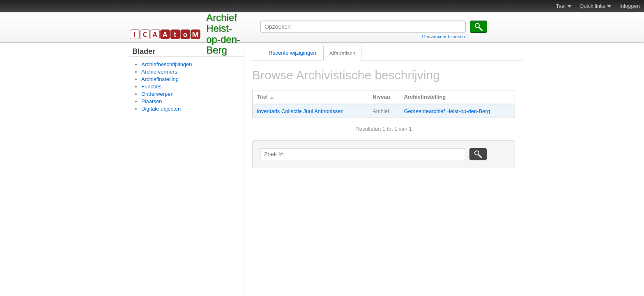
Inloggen (630, 6)
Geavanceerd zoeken (443, 37)
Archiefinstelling (160, 79)
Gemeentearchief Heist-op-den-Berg (447, 111)
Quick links (592, 6)
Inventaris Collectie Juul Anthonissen (300, 111)
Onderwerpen (158, 94)
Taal (561, 6)
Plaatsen (152, 101)
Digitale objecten (161, 109)
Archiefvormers (159, 72)
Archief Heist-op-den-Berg (223, 34)
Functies (151, 87)
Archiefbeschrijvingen (167, 64)
